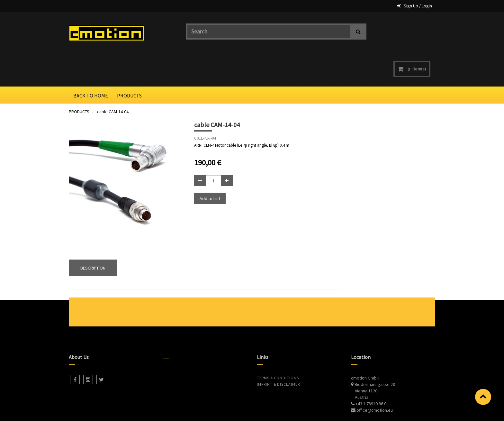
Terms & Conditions (278, 345)
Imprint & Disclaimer (278, 352)
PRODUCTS (79, 79)
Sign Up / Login (418, 6)
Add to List (210, 166)
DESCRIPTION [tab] (93, 235)
